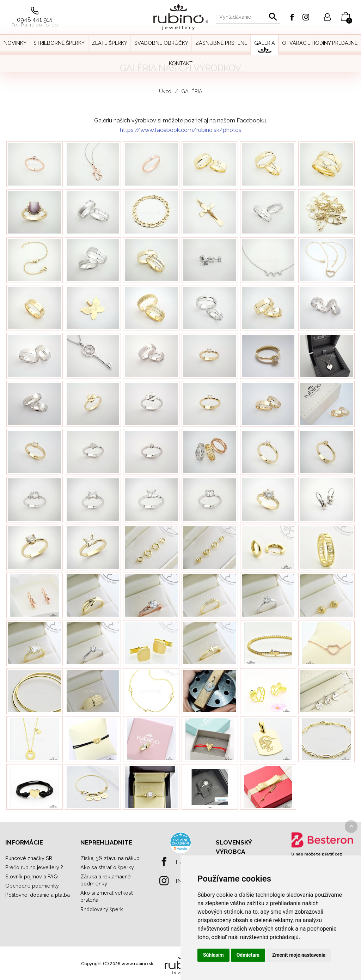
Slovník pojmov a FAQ (32, 876)
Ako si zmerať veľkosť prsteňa (107, 896)
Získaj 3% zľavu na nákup (110, 858)
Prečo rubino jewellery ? (34, 867)
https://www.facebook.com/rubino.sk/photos (181, 130)
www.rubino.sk (137, 964)
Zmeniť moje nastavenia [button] (299, 955)
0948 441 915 (35, 20)
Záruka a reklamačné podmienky (106, 880)
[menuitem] (15, 45)
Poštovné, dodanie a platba (38, 895)
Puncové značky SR (29, 858)
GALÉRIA (192, 91)
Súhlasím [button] (213, 955)
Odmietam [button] (248, 955)
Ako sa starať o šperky (107, 867)
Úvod (165, 91)
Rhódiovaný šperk (102, 909)
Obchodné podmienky (32, 886)
